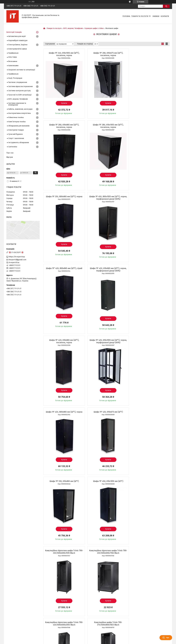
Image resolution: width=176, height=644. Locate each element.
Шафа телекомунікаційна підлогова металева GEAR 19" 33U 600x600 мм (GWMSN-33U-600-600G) (106, 486)
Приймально (13, 53)
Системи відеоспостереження (20, 86)
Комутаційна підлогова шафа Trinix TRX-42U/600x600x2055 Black (106, 413)
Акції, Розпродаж (15, 78)
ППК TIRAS (13, 57)
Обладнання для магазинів (19, 126)
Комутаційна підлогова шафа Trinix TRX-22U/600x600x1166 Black (63, 413)
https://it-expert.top (17, 257)
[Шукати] (166, 6)
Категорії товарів (14, 32)
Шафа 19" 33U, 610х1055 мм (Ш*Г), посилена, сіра (149, 559)
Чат (166, 638)
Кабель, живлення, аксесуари (20, 109)
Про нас (10, 153)
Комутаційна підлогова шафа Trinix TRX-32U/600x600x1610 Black (149, 341)
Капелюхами (13, 66)
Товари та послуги (140, 16)
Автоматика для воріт (17, 36)
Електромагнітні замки (17, 49)
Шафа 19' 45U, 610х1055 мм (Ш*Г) (106, 340)
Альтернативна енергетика (19, 113)
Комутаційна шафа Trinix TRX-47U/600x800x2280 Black (63, 485)
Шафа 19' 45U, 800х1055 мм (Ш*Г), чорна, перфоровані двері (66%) (149, 126)
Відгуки (10, 157)
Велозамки (13, 61)
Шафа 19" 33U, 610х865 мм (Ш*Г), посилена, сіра (63, 559)
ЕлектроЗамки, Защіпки (18, 45)
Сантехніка (13, 147)
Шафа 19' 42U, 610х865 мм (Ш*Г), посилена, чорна (149, 198)
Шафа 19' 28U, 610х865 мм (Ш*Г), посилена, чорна (149, 54)
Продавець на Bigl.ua (88, 639)
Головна (126, 16)
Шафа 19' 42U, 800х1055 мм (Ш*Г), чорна (106, 558)
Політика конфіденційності (104, 642)
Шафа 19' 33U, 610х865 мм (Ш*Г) (64, 340)
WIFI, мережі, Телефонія (73, 28)
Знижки (156, 16)
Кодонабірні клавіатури (18, 41)
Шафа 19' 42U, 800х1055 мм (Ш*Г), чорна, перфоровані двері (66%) (149, 485)
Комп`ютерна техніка (17, 122)
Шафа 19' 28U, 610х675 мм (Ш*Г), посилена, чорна (106, 54)
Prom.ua (100, 637)
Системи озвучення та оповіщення (17, 104)
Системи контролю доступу (19, 91)
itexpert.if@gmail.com (18, 260)
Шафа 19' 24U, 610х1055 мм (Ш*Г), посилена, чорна (63, 54)
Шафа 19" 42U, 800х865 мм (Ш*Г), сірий (63, 196)
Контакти (165, 16)
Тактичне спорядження (18, 82)
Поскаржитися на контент (85, 642)
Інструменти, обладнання (19, 143)
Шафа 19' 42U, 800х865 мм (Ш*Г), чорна (106, 268)
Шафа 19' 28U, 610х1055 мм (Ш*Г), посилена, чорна (63, 126)
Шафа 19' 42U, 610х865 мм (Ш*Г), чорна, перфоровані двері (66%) (106, 198)
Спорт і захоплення (16, 138)
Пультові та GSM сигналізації (20, 95)
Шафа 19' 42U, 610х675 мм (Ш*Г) (149, 268)
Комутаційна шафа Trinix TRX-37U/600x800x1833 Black (149, 413)
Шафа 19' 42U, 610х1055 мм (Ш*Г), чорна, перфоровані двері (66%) (64, 270)
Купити (63, 103)
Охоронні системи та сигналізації (22, 70)
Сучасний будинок (16, 134)
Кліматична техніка (16, 117)
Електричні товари (16, 130)
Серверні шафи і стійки (94, 28)
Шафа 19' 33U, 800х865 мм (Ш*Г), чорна (106, 125)
